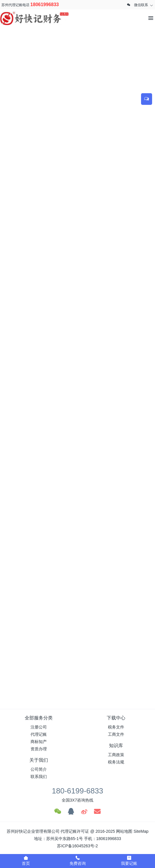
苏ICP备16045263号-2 (77, 846)
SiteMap (141, 831)
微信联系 (141, 5)
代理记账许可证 (75, 831)
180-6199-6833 (77, 791)
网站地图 (124, 831)
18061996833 (44, 5)
